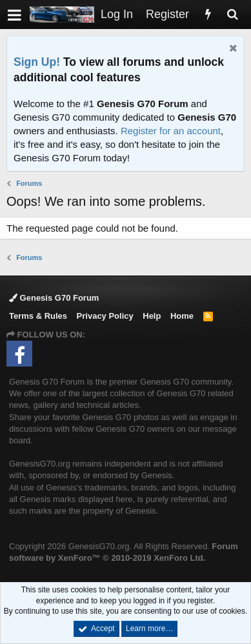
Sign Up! (37, 62)
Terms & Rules (38, 316)
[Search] (232, 15)
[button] (15, 15)
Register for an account (171, 131)
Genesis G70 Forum (54, 298)
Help (152, 316)
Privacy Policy (105, 316)
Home (182, 316)
